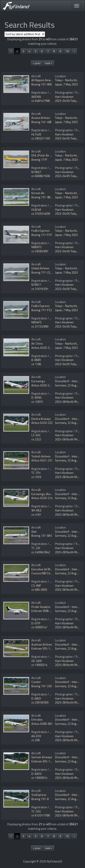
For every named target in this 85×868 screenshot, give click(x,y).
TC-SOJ (36, 811)
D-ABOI (36, 698)
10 (67, 51)
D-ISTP (36, 623)
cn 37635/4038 (41, 214)
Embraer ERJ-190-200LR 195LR (51, 648)
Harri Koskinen (64, 97)
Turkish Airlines (41, 456)
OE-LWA (37, 661)
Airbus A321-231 (42, 460)
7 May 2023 (71, 84)
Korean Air (38, 193)
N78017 (36, 285)
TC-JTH (36, 473)
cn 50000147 (39, 627)
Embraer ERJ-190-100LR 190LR (51, 761)
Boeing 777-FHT (42, 235)
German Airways (42, 757)
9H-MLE (36, 510)
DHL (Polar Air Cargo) (45, 155)
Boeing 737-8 (40, 799)
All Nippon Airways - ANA (47, 80)
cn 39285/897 (40, 251)
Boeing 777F (39, 160)
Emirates (37, 719)
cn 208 (35, 740)
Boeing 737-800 (42, 84)
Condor (36, 682)
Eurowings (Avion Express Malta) (52, 494)
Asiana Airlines (41, 118)
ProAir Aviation (41, 607)
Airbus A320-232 (42, 423)
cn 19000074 (39, 778)
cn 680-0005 (39, 590)
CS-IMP (36, 586)
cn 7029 (36, 477)
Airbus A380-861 (42, 724)
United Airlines (40, 268)
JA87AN (36, 97)
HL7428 (36, 134)
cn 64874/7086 (41, 101)
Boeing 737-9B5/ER (44, 197)
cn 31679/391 (40, 289)
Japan (59, 84)
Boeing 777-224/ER (44, 272)
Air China (37, 343)
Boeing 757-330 (42, 686)
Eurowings (38, 381)
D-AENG (37, 397)
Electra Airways (41, 419)
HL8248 (36, 210)
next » (49, 63)
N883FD (36, 247)
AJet (34, 532)
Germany (61, 385)
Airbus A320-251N (43, 385)
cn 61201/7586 (41, 815)
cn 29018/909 (40, 702)
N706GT (36, 172)
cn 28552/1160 (41, 138)
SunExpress (39, 795)
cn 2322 (36, 439)
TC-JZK (36, 548)
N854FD (36, 322)
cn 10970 (37, 402)
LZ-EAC (36, 435)
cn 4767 (36, 515)
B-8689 (36, 360)
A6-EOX (36, 736)
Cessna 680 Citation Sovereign (51, 573)
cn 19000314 (39, 665)
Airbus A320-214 (42, 498)
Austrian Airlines (42, 644)
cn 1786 (36, 364)
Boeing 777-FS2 (42, 310)
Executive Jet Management (48, 569)
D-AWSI (36, 774)
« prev (37, 63)
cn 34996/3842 (41, 552)
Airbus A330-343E (43, 348)
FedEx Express (41, 231)
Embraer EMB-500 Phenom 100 (51, 611)
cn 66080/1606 (41, 176)
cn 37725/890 (40, 326)
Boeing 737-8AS (42, 536)
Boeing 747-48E (42, 122)
